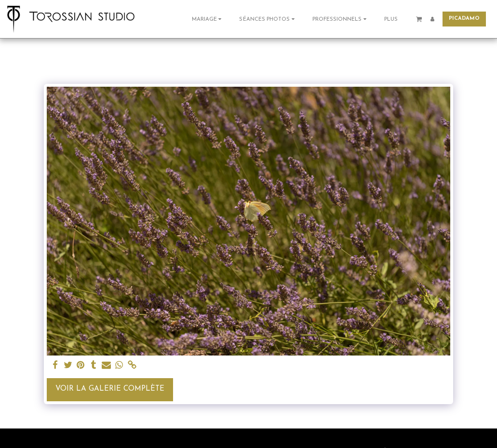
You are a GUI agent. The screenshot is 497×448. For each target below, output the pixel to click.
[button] (208, 19)
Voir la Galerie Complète (110, 389)
